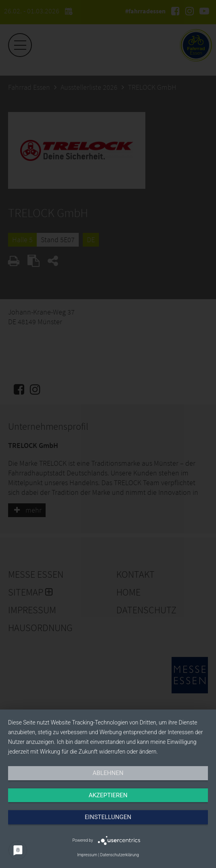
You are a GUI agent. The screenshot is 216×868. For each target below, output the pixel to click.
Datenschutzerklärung (120, 855)
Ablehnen (108, 773)
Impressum (87, 855)
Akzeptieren (108, 795)
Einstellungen (108, 817)
